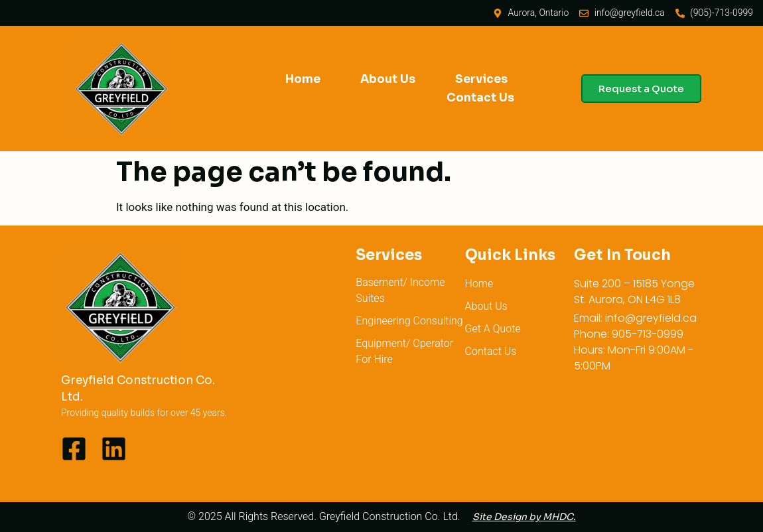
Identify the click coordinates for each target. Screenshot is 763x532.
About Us (388, 79)
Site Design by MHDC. (524, 517)
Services (481, 79)
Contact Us (480, 98)
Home (303, 79)
